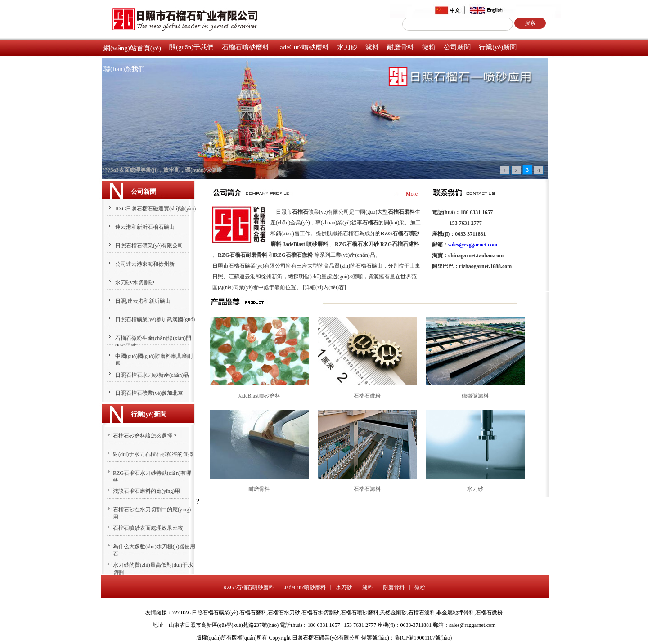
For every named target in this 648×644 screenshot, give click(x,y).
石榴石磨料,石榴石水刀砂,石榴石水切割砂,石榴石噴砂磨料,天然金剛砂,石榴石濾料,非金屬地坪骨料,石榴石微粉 (371, 613)
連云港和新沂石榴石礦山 (145, 227)
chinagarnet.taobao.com (476, 255)
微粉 (429, 47)
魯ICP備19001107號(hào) (423, 638)
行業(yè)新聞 (498, 47)
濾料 (372, 47)
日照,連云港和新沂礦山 (143, 301)
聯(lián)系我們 (124, 69)
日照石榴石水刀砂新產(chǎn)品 (152, 375)
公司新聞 (457, 47)
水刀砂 (347, 47)
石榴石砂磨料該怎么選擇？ (145, 436)
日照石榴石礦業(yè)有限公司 (149, 246)
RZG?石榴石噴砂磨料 (249, 587)
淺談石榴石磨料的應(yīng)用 (146, 491)
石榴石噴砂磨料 (245, 47)
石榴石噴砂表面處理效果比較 (148, 528)
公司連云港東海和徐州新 (145, 264)
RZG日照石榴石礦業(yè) (209, 613)
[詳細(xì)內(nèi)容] (324, 287)
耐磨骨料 (400, 47)
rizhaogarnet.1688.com (485, 266)
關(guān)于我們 (191, 47)
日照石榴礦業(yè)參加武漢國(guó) (155, 319)
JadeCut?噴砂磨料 (303, 47)
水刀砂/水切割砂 (135, 282)
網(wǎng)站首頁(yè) (132, 48)
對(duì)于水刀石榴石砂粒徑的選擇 (153, 454)
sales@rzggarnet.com (473, 245)
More (412, 194)
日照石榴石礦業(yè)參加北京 (149, 393)
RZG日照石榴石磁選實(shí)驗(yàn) (155, 209)
